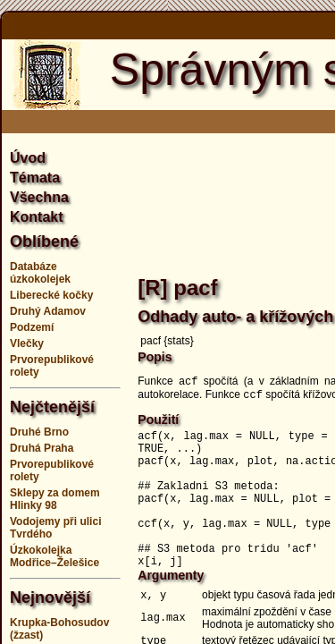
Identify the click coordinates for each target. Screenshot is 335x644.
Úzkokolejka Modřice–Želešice (54, 556)
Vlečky (27, 343)
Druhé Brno (39, 432)
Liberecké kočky (51, 295)
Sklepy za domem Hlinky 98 (55, 499)
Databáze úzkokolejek (40, 273)
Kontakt (37, 217)
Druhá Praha (42, 448)
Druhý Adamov (48, 311)
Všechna (39, 197)
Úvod (28, 158)
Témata (35, 178)
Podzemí (32, 327)
